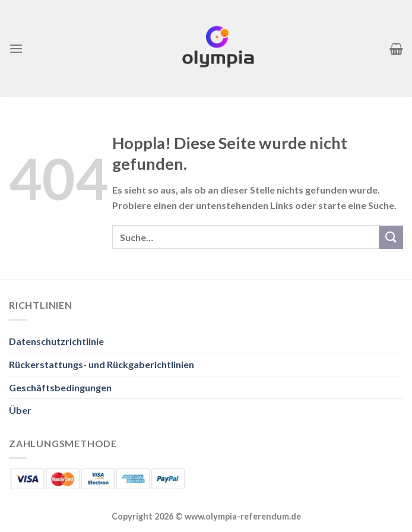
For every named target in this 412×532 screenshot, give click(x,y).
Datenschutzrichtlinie (56, 341)
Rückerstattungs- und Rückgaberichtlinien (102, 364)
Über (20, 410)
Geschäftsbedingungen (60, 387)
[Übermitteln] (391, 237)
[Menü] (16, 48)
